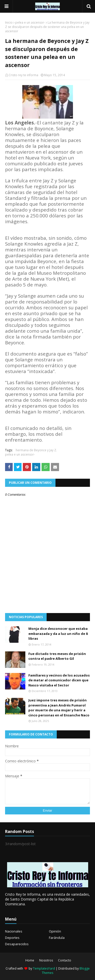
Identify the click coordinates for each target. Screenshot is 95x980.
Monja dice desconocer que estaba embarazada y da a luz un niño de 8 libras (58, 633)
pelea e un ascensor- (30, 22)
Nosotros (46, 960)
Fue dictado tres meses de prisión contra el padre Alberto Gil (57, 656)
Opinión (55, 931)
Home (30, 960)
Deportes (12, 938)
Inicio (9, 22)
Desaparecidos (17, 944)
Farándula (57, 938)
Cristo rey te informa (23, 75)
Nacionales (14, 931)
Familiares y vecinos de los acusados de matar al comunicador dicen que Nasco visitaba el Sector (59, 680)
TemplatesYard (44, 968)
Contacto (65, 960)
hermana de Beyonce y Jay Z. (36, 450)
